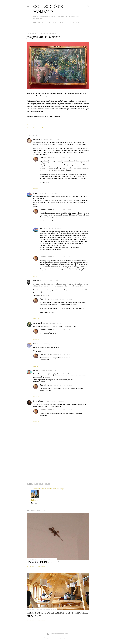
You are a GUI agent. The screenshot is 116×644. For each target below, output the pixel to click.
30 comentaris (40, 566)
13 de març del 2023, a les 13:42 (47, 193)
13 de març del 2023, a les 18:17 (62, 158)
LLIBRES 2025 (51, 23)
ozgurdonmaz (67, 638)
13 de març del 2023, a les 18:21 (62, 210)
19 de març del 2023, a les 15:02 (55, 401)
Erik (35, 344)
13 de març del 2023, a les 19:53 (52, 323)
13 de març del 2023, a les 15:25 (49, 281)
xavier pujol (37, 323)
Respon (36, 189)
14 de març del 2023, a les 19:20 (62, 385)
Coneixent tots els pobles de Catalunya (48, 489)
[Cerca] (88, 6)
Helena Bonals (39, 401)
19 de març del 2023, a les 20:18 (62, 410)
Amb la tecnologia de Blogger (58, 634)
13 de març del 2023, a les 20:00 (54, 228)
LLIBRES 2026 (39, 23)
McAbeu (36, 139)
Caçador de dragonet (43, 562)
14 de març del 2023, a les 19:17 (62, 257)
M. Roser (37, 371)
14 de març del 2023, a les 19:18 (62, 330)
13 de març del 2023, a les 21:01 (46, 344)
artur (35, 193)
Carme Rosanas (46, 158)
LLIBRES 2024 (63, 23)
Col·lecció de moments (48, 9)
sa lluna (36, 281)
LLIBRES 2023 (76, 23)
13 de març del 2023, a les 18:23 (62, 299)
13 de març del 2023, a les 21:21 (50, 371)
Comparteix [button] (30, 125)
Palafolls (35, 500)
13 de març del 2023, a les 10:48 (50, 139)
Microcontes (46, 128)
